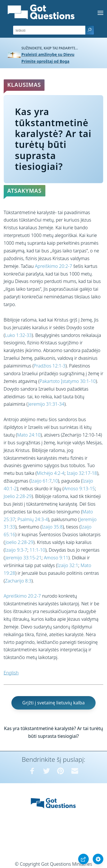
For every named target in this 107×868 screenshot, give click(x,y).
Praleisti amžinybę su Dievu (48, 54)
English (11, 673)
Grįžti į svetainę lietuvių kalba (53, 703)
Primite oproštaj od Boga (45, 61)
